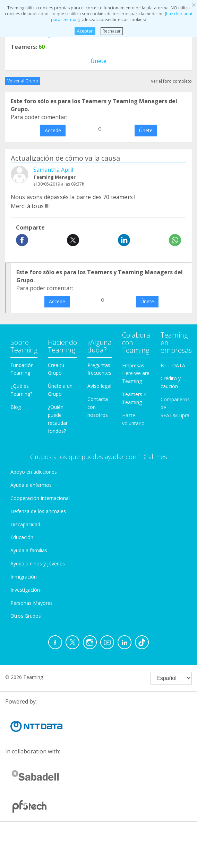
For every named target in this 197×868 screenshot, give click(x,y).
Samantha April (53, 170)
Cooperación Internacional (40, 498)
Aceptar (85, 31)
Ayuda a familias (29, 550)
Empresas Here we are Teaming (136, 373)
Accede (53, 130)
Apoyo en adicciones (34, 472)
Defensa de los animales (38, 511)
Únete (98, 61)
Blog (16, 407)
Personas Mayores (32, 603)
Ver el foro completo (171, 81)
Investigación (25, 590)
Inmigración (24, 577)
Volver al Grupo (23, 81)
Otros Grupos (26, 616)
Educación (22, 537)
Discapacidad (25, 524)
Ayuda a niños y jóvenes (38, 563)
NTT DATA (173, 365)
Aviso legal (99, 386)
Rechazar (112, 31)
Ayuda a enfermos (31, 485)
